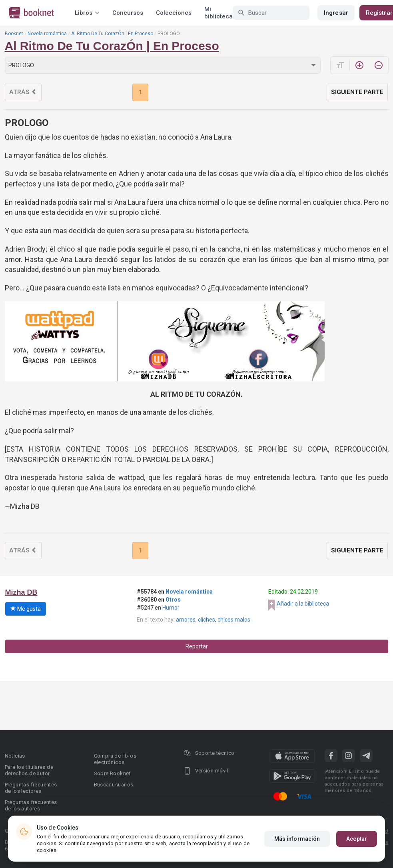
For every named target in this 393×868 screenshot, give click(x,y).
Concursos (128, 13)
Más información (297, 839)
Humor (171, 608)
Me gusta (26, 609)
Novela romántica (47, 34)
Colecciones (174, 13)
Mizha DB (21, 592)
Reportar (197, 646)
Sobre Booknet (112, 773)
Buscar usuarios (114, 785)
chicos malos (234, 620)
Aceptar (357, 839)
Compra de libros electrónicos (115, 759)
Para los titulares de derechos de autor (29, 770)
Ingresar (336, 13)
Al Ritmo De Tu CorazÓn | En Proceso (112, 34)
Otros (173, 600)
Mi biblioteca (218, 13)
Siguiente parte (357, 92)
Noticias (15, 756)
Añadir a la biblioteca (303, 604)
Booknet (14, 34)
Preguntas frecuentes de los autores (31, 805)
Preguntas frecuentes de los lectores (31, 788)
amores (186, 620)
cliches (206, 620)
